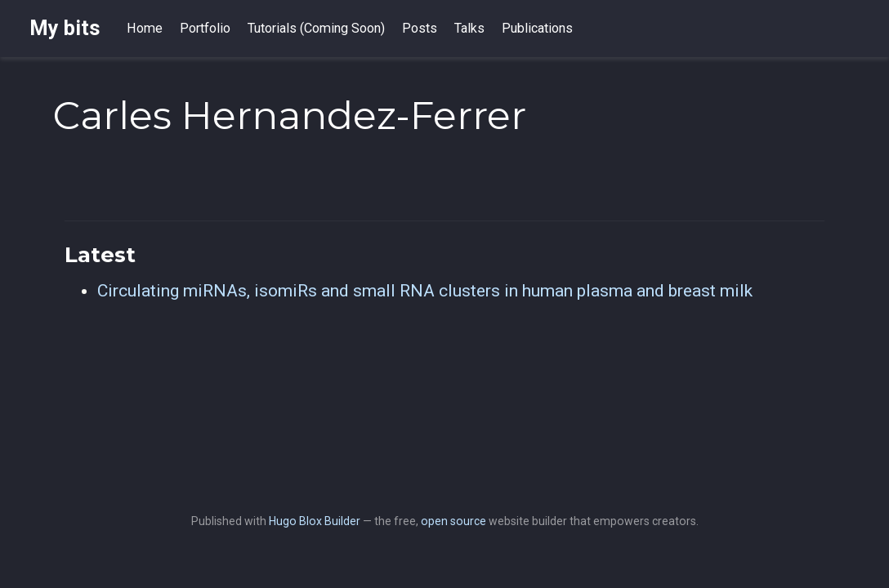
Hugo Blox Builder (315, 521)
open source (453, 521)
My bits (65, 28)
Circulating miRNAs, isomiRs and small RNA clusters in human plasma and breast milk (425, 291)
